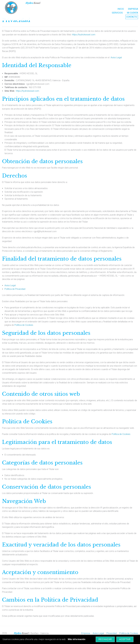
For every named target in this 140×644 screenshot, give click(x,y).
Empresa (86, 633)
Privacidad (112, 633)
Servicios (117, 13)
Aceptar (125, 639)
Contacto (132, 17)
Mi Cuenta (132, 13)
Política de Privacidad (15, 289)
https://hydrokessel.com (84, 35)
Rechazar (105, 639)
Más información (77, 639)
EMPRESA (133, 9)
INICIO (121, 9)
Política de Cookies (24, 325)
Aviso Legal (116, 57)
